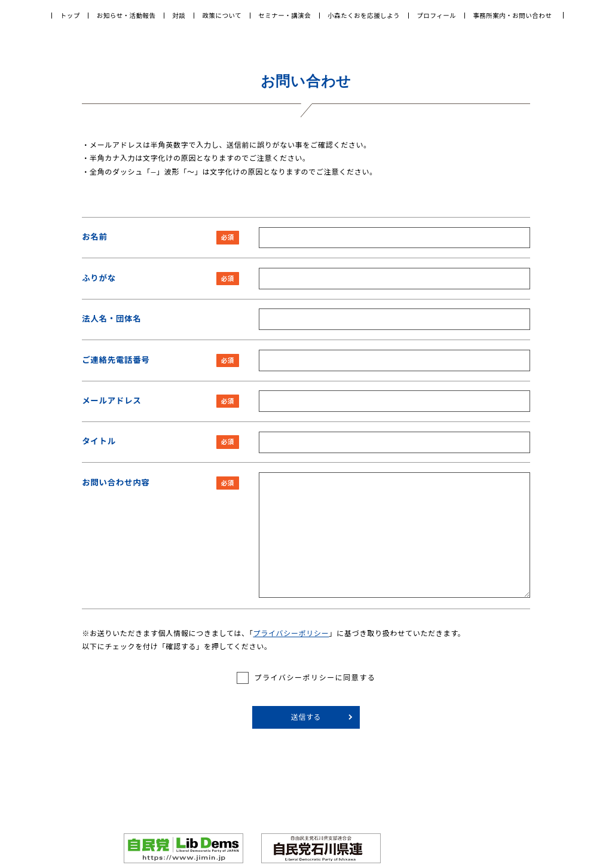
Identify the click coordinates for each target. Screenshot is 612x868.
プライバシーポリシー (291, 633)
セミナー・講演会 (284, 16)
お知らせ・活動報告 (126, 16)
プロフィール (436, 16)
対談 (179, 16)
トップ (70, 16)
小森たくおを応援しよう (364, 16)
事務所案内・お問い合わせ (512, 16)
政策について (222, 16)
